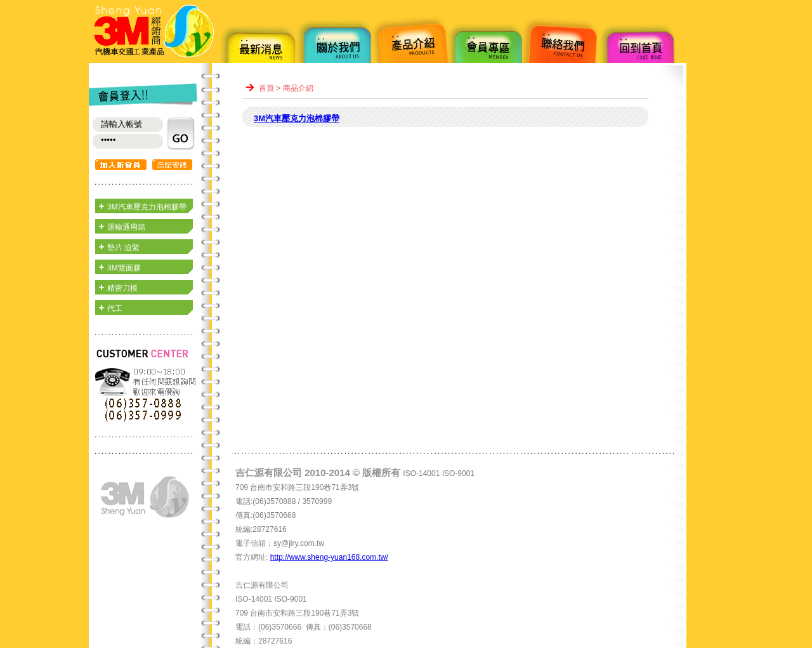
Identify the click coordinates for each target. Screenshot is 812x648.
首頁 (266, 88)
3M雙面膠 (124, 268)
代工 (115, 308)
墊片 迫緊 (123, 248)
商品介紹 (298, 88)
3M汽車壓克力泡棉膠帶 (147, 207)
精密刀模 (122, 288)
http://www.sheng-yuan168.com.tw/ (329, 557)
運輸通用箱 (126, 227)
